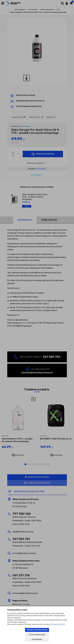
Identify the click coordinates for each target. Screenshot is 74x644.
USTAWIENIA (37, 639)
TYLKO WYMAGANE (37, 635)
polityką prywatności (57, 624)
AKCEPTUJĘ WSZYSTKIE (37, 630)
